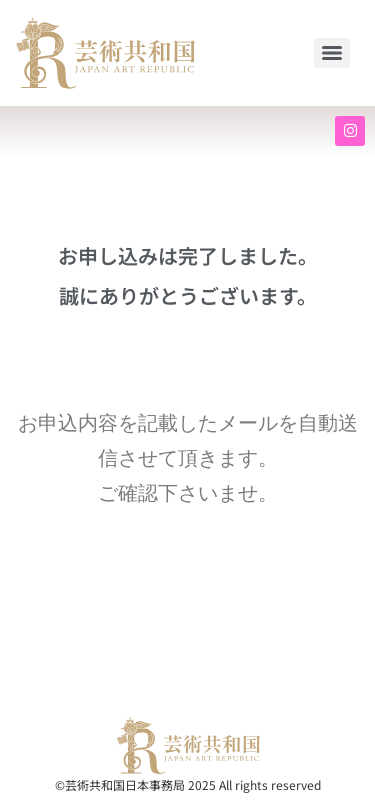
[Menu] (332, 53)
